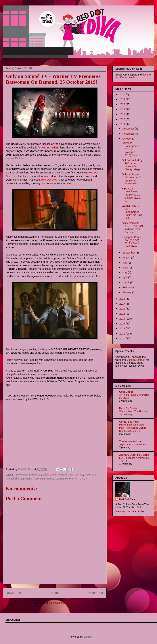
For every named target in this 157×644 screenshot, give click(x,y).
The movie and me (130, 441)
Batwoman (35, 475)
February (128, 287)
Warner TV (62, 479)
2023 (123, 104)
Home (55, 593)
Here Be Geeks (128, 408)
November (129, 134)
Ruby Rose (32, 479)
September (129, 253)
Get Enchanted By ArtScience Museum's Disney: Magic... (132, 165)
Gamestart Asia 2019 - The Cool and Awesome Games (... (132, 228)
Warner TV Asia (15, 158)
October (127, 139)
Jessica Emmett (136, 360)
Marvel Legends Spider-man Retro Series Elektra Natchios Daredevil (133, 428)
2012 (123, 328)
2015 (123, 314)
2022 (123, 109)
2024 (123, 99)
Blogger (88, 637)
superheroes (47, 479)
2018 (123, 299)
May (125, 272)
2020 (123, 119)
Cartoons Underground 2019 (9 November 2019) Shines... (132, 149)
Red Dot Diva (127, 499)
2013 (123, 324)
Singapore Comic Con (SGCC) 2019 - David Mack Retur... (132, 242)
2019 (123, 124)
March (126, 283)
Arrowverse (21, 475)
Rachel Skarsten (15, 479)
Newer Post (14, 593)
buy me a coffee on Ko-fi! (133, 76)
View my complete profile (130, 511)
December (129, 129)
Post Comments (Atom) (63, 603)
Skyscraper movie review (133, 444)
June (125, 268)
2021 (123, 114)
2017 (123, 304)
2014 (123, 319)
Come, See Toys (129, 422)
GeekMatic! (126, 392)
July (125, 263)
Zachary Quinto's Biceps (134, 455)
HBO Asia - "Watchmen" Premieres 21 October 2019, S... (131, 195)
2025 (123, 94)
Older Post (96, 593)
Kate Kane (90, 475)
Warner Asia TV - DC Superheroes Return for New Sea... (132, 212)
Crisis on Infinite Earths (56, 475)
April (125, 277)
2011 (123, 334)
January (127, 292)
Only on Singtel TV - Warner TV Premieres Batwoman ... (132, 179)
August (127, 258)
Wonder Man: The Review (133, 411)
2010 (123, 339)
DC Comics (77, 475)
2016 (123, 309)
